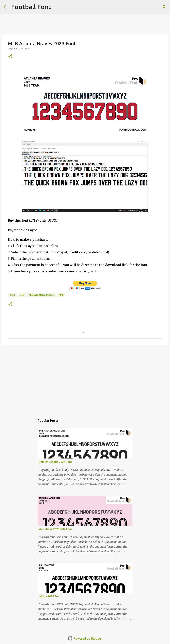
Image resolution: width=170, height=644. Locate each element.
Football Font (31, 7)
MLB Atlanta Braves (42, 295)
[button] (10, 57)
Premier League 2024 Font (55, 462)
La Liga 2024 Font (49, 596)
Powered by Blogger (85, 638)
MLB (22, 295)
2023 (12, 295)
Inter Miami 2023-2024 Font (56, 529)
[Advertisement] (85, 379)
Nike (61, 295)
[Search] (56, 7)
